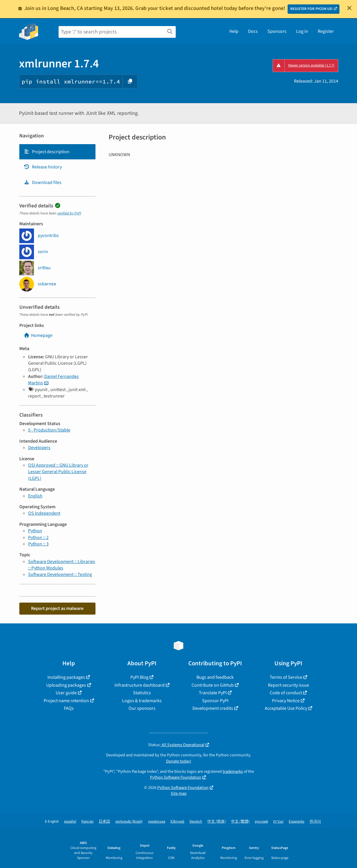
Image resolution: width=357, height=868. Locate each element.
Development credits (213, 708)
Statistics (142, 693)
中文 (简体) (217, 822)
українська (157, 822)
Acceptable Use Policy (286, 708)
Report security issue (288, 685)
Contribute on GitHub (213, 685)
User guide (66, 693)
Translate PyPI (213, 693)
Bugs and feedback (215, 677)
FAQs (69, 708)
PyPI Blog (139, 677)
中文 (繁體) (240, 822)
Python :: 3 (38, 544)
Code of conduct (286, 693)
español (70, 822)
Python (35, 531)
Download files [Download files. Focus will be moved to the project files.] (43, 183)
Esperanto (297, 822)
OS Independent (44, 513)
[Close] (349, 8)
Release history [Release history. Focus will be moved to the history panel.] (43, 167)
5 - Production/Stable (49, 430)
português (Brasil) (129, 822)
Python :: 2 (38, 538)
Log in (302, 31)
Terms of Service (286, 677)
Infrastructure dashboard (140, 685)
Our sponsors (142, 708)
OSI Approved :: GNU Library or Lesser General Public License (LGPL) (58, 472)
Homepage (38, 335)
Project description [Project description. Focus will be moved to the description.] (47, 152)
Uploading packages (66, 685)
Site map (179, 793)
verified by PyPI (69, 213)
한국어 (315, 822)
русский (261, 822)
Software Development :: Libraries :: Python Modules (62, 565)
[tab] (57, 152)
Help (234, 31)
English (35, 496)
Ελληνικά (177, 822)
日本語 (104, 822)
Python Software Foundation (176, 777)
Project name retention (66, 701)
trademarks (233, 771)
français (87, 822)
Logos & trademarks (142, 701)
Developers (39, 448)
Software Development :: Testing (60, 574)
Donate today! (179, 761)
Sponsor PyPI (215, 701)
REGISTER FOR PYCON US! (311, 9)
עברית (278, 822)
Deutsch (196, 822)
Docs (253, 31)
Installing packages (66, 677)
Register (326, 31)
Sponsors (277, 31)
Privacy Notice (286, 701)
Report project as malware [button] (57, 608)
